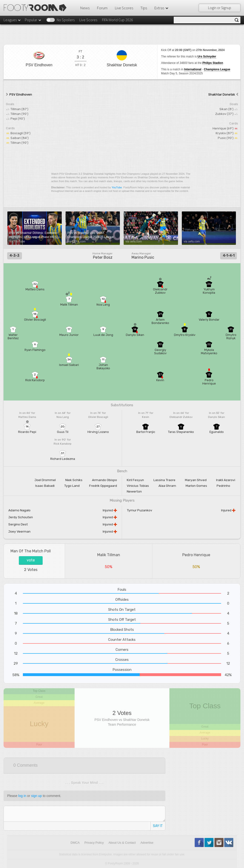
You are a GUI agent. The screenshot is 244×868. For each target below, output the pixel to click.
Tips (144, 8)
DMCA (75, 843)
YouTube (117, 187)
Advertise (147, 843)
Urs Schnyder (207, 56)
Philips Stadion (213, 63)
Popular (33, 20)
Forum (102, 8)
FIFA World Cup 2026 (117, 20)
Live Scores (124, 8)
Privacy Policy (94, 843)
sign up (36, 796)
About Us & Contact (122, 843)
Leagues (12, 20)
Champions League (217, 69)
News (85, 8)
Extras (162, 8)
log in (22, 796)
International (193, 69)
